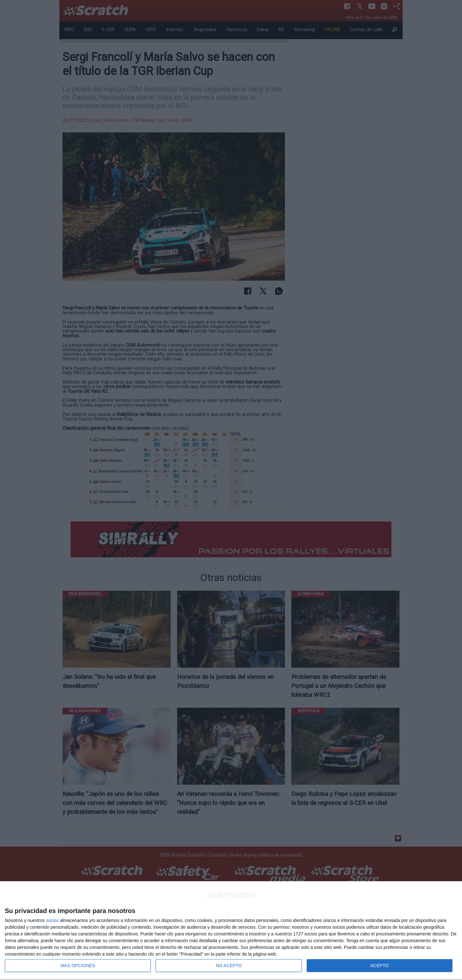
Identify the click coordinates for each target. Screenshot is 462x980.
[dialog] (231, 931)
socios (52, 920)
